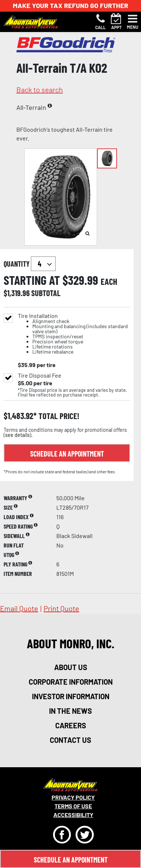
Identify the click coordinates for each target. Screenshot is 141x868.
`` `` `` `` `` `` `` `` (43, 264)
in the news (70, 711)
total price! (58, 416)
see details (17, 435)
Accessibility (73, 815)
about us (71, 667)
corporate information (71, 682)
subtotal (46, 293)
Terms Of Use (73, 806)
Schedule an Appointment (67, 454)
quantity (30, 264)
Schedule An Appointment (71, 860)
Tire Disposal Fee (40, 375)
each (109, 282)
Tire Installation (74, 334)
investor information (71, 696)
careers (71, 725)
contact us (70, 740)
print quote (61, 608)
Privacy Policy (73, 797)
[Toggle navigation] (133, 22)
